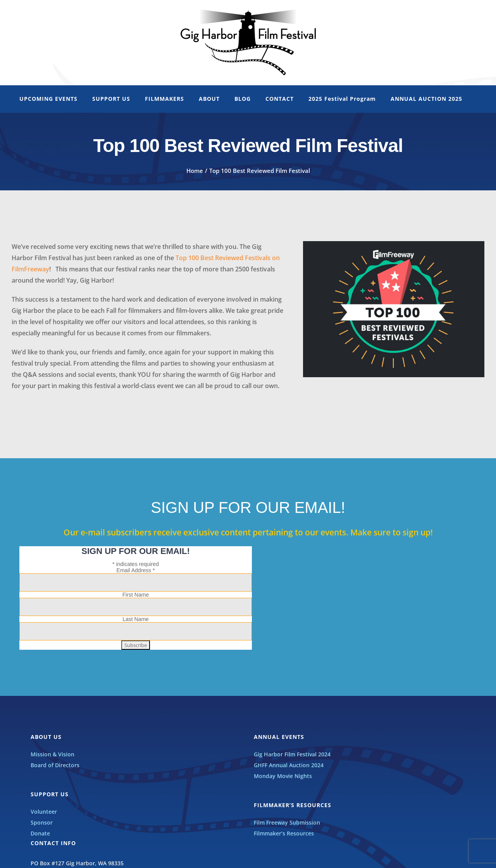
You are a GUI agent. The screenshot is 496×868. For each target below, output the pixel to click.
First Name (136, 595)
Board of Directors (55, 765)
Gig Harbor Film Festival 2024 (292, 754)
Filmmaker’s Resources (284, 833)
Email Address (136, 570)
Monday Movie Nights (283, 776)
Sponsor (42, 822)
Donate (40, 833)
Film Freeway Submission (287, 822)
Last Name (136, 619)
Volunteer (44, 812)
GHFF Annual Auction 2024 (289, 765)
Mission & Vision (53, 754)
